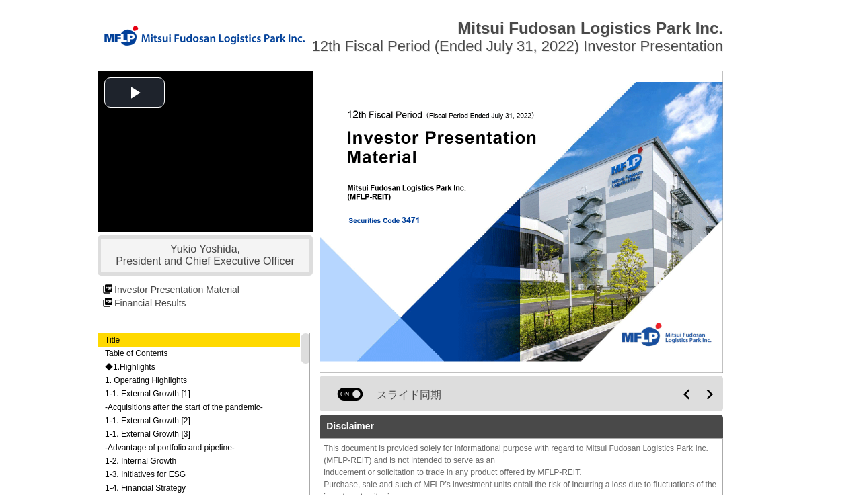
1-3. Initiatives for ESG (145, 474)
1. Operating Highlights (146, 380)
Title (112, 340)
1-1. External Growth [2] (148, 421)
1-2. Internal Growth (141, 461)
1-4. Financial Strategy (145, 488)
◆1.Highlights (130, 367)
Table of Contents (136, 353)
